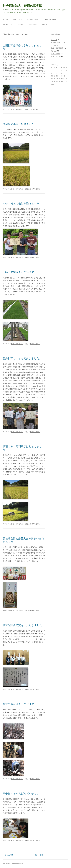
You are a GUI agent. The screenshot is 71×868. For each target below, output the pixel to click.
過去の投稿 (8, 855)
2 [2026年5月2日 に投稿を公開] (64, 70)
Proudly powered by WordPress (13, 864)
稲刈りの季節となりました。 (20, 124)
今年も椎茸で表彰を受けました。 (22, 203)
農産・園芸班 (56, 56)
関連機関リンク (8, 24)
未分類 (53, 45)
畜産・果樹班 (56, 54)
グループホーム (56, 43)
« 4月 (53, 84)
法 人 (53, 51)
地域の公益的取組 (50, 19)
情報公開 (45, 24)
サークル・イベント (33, 19)
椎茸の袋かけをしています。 (20, 704)
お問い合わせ (33, 24)
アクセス (20, 24)
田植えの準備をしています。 (20, 272)
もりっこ (54, 40)
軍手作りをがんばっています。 (21, 793)
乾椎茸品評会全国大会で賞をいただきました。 (24, 540)
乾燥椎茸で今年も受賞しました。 (22, 358)
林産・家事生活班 (17, 109)
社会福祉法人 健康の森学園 (22, 6)
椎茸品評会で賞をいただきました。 (24, 625)
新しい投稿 (40, 855)
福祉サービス (18, 19)
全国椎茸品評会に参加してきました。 (22, 47)
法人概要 (6, 19)
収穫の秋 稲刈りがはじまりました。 (22, 448)
